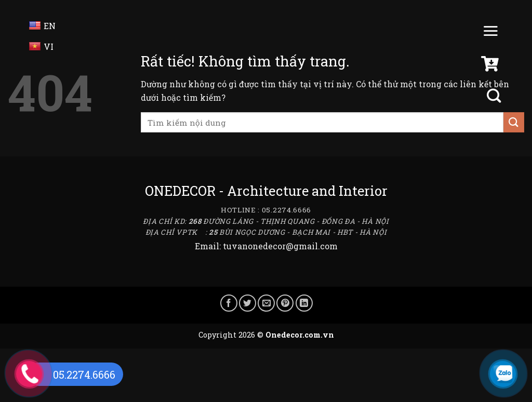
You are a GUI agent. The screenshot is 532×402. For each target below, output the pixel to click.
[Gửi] (514, 122)
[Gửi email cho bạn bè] (266, 303)
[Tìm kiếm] (495, 96)
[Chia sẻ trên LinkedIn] (304, 303)
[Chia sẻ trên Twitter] (248, 303)
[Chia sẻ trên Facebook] (229, 303)
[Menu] (490, 33)
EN (42, 26)
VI (41, 46)
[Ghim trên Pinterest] (285, 303)
